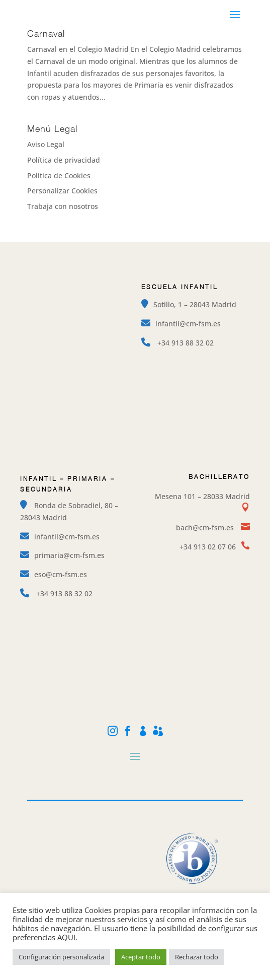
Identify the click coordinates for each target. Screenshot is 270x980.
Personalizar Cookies (62, 191)
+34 (186, 343)
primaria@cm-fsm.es (69, 555)
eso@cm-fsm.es (61, 574)
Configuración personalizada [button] (61, 957)
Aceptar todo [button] (141, 957)
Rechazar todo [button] (197, 957)
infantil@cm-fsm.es (188, 324)
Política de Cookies (59, 176)
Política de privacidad (64, 160)
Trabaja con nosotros (63, 206)
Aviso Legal (46, 144)
